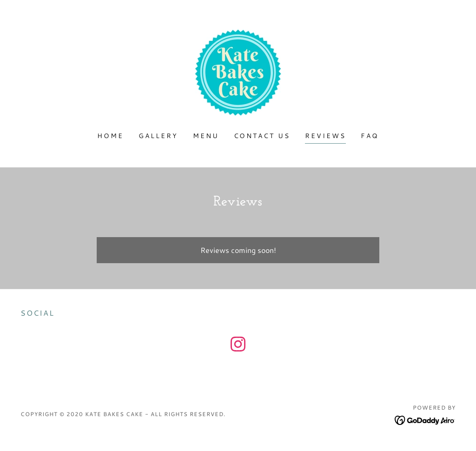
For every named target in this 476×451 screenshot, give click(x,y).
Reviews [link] (325, 136)
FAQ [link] (370, 136)
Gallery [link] (158, 136)
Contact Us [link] (262, 136)
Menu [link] (206, 136)
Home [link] (110, 136)
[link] (238, 71)
